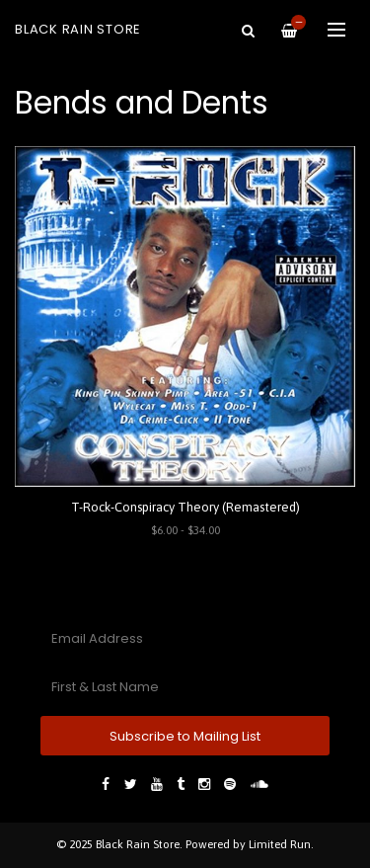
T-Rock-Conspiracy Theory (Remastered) (185, 507)
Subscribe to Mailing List (185, 736)
